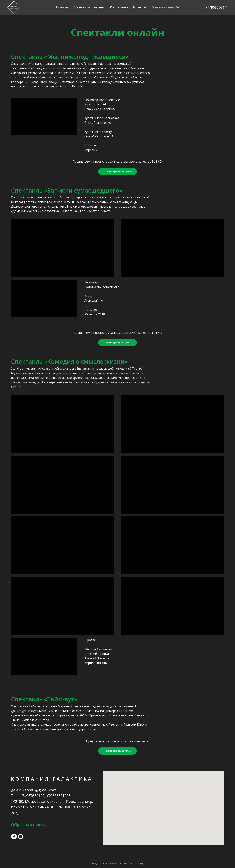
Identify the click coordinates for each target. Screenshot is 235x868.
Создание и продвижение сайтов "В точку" (117, 863)
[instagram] (21, 837)
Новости (140, 7)
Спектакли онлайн (165, 7)
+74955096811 (217, 7)
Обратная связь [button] (28, 824)
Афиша (99, 7)
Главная (62, 7)
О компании (119, 7)
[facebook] (14, 837)
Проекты (80, 7)
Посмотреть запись (117, 171)
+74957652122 (32, 796)
